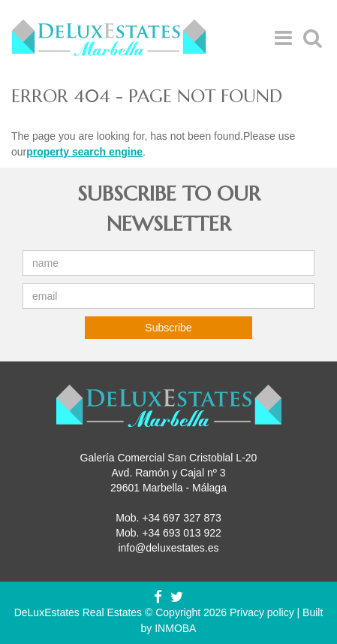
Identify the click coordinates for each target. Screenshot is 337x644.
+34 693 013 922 (182, 533)
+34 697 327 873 (182, 518)
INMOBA (175, 628)
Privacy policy (262, 612)
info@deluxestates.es (168, 548)
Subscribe (168, 328)
